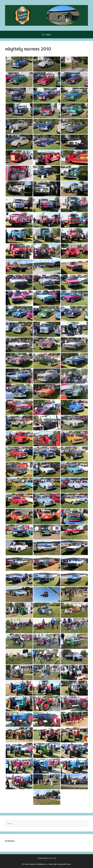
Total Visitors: (43, 858)
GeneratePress (64, 864)
